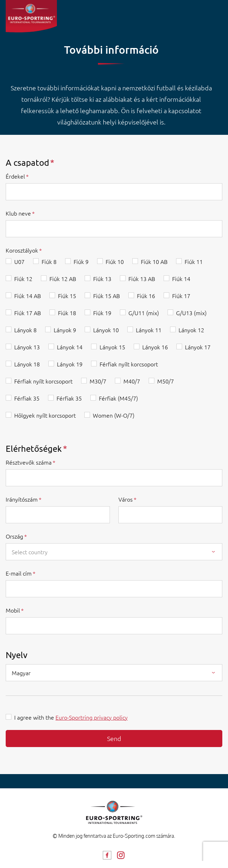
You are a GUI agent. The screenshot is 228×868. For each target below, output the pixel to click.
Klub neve (18, 213)
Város (126, 499)
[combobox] (114, 552)
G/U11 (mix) (144, 313)
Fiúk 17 (181, 296)
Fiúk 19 (102, 313)
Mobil (13, 610)
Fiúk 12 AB (63, 279)
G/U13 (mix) (191, 313)
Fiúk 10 (115, 261)
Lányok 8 (25, 330)
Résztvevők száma (29, 462)
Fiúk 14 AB (28, 296)
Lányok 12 (191, 330)
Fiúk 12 (23, 279)
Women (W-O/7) (114, 415)
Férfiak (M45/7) (118, 398)
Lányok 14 (70, 347)
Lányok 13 (27, 347)
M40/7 (132, 381)
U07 (19, 261)
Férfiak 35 (27, 398)
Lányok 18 (27, 364)
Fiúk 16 (146, 296)
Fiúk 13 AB (142, 279)
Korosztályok (22, 250)
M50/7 (166, 381)
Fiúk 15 (67, 296)
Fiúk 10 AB (154, 261)
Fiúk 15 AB (107, 296)
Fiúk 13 (102, 279)
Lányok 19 (70, 364)
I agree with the (71, 717)
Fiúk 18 (67, 313)
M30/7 (98, 381)
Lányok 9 (65, 330)
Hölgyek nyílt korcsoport (45, 415)
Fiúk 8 (49, 261)
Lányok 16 (155, 347)
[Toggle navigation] (217, 14)
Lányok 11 (149, 330)
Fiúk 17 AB (28, 313)
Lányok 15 (112, 347)
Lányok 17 (198, 347)
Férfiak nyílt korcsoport (129, 364)
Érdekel (15, 176)
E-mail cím (19, 573)
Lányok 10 (106, 330)
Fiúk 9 (81, 261)
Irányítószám (22, 499)
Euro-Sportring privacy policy (92, 717)
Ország (14, 536)
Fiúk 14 (181, 279)
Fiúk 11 (194, 261)
